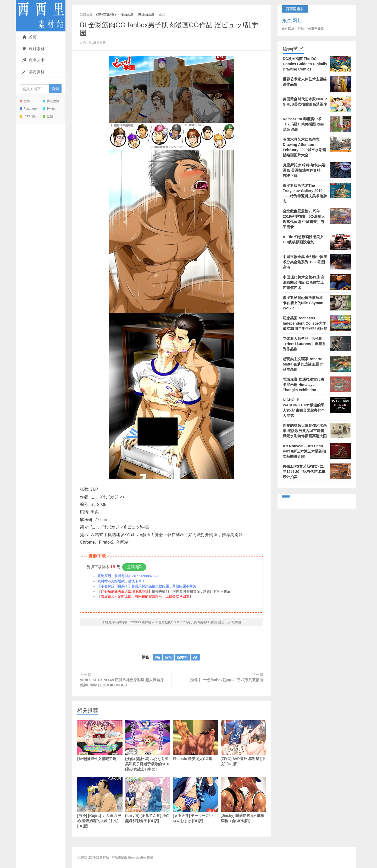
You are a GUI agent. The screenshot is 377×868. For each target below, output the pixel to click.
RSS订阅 (28, 116)
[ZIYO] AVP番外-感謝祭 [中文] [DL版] (243, 743)
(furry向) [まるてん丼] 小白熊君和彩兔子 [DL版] (148, 800)
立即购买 (134, 567)
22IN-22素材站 (41, 16)
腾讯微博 (51, 101)
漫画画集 (127, 14)
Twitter (49, 109)
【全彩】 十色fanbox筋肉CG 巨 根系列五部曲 (225, 680)
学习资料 (33, 72)
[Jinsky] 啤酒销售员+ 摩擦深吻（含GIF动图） (243, 800)
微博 (25, 101)
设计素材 (33, 49)
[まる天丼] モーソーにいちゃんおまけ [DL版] (195, 800)
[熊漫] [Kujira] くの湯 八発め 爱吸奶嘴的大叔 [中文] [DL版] (100, 803)
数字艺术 (33, 60)
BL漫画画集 (146, 14)
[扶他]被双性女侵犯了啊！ (100, 741)
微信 (48, 116)
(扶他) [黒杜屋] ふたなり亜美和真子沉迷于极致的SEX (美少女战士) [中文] (148, 746)
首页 (29, 37)
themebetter (137, 858)
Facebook (29, 109)
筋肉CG (182, 657)
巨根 (168, 657)
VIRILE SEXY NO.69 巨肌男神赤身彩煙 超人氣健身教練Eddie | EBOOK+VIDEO (122, 683)
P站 (157, 657)
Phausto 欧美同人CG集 (195, 741)
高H (196, 657)
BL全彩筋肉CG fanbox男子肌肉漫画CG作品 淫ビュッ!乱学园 (198, 622)
